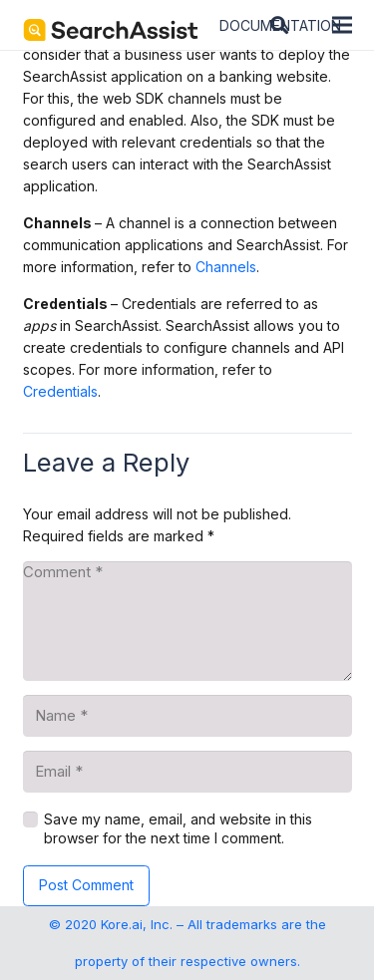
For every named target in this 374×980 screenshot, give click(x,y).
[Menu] (342, 25)
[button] (279, 25)
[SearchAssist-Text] (111, 30)
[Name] (187, 716)
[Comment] (187, 621)
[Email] (187, 772)
